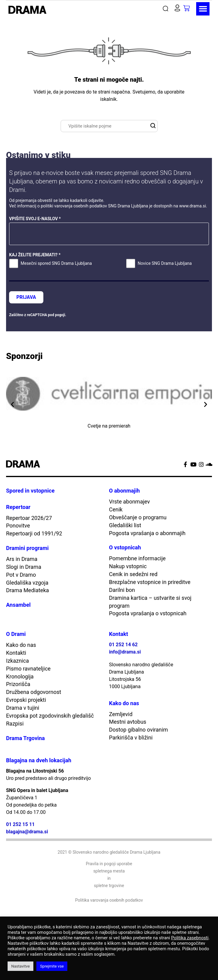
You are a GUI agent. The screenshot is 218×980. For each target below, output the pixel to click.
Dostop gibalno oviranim (139, 730)
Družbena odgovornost (34, 692)
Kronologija (20, 676)
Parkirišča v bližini (131, 738)
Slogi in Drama (24, 567)
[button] (167, 9)
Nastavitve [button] (20, 966)
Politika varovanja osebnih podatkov (109, 900)
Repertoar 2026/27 (29, 518)
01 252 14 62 (124, 645)
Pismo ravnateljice (28, 669)
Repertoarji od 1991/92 (34, 533)
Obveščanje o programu (138, 517)
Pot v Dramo (21, 575)
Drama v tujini (23, 708)
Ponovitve (18, 526)
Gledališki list (125, 525)
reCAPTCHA (37, 315)
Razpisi (15, 724)
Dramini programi (27, 548)
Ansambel (18, 605)
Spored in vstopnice (30, 491)
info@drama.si (125, 652)
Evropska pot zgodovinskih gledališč (50, 716)
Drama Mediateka (27, 590)
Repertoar (18, 507)
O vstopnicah (125, 547)
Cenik (116, 509)
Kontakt (119, 634)
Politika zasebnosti (190, 938)
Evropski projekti (26, 700)
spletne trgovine (109, 886)
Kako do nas (21, 645)
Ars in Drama (22, 559)
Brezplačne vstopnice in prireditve (150, 582)
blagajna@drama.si (27, 832)
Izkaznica (17, 661)
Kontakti (16, 653)
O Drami (16, 634)
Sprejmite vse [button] (52, 966)
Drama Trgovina (25, 738)
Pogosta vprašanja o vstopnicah (148, 613)
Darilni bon (122, 590)
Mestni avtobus (128, 722)
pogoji (60, 315)
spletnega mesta (109, 871)
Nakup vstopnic (128, 566)
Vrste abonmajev (130, 502)
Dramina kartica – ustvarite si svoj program (150, 602)
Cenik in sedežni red (133, 574)
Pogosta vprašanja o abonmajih (147, 533)
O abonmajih (125, 491)
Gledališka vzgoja (27, 583)
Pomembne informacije (138, 558)
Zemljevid (121, 714)
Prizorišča (18, 684)
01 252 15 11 (20, 824)
